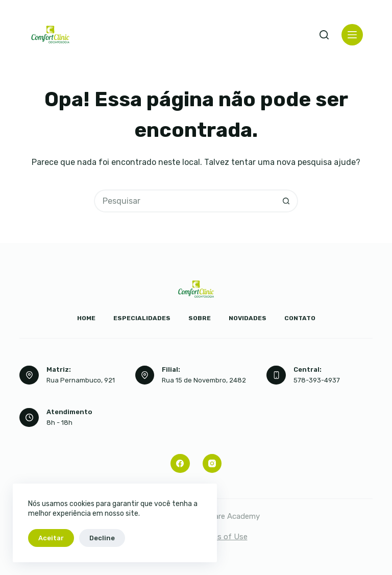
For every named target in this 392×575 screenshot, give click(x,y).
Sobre (200, 318)
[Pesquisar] (324, 35)
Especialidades (142, 318)
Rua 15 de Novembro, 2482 (204, 380)
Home (86, 318)
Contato (300, 318)
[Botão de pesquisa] (287, 201)
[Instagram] (212, 464)
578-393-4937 (317, 380)
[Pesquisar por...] (185, 201)
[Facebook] (180, 464)
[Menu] (352, 35)
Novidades (248, 318)
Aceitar (51, 538)
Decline (102, 538)
